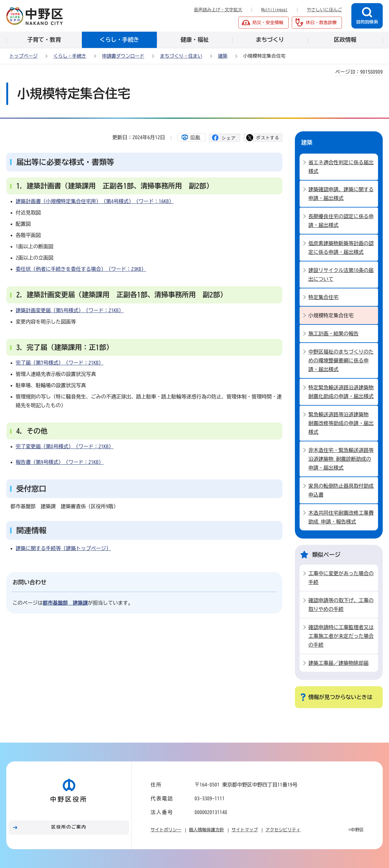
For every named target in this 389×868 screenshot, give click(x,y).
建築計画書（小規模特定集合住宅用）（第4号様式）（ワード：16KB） (95, 201)
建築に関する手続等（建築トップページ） (63, 548)
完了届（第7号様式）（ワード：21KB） (60, 363)
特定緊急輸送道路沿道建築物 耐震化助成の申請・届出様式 (341, 392)
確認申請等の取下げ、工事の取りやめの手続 (341, 605)
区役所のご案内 (69, 827)
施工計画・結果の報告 (333, 334)
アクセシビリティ (283, 830)
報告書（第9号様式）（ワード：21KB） (60, 462)
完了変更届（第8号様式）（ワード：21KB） (65, 446)
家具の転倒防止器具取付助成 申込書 (341, 490)
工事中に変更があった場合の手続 (341, 578)
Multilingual (274, 10)
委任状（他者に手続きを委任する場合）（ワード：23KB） (81, 269)
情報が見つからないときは (340, 697)
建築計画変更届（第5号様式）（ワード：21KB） (70, 310)
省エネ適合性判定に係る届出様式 (341, 167)
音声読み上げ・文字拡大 (218, 10)
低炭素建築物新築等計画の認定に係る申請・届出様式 (341, 248)
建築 (223, 56)
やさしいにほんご (324, 10)
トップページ (24, 56)
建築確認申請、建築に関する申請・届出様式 (341, 194)
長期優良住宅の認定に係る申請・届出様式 (341, 221)
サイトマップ (245, 830)
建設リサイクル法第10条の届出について (341, 275)
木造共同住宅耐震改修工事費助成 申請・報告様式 (341, 517)
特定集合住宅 (323, 297)
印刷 (195, 137)
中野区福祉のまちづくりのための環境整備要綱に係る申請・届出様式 (341, 360)
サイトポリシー (166, 830)
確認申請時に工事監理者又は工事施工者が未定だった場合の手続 (341, 636)
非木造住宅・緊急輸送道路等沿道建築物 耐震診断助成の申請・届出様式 (341, 459)
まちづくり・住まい (181, 56)
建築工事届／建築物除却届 (338, 663)
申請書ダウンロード (123, 56)
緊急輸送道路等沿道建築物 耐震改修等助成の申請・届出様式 (341, 423)
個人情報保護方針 (206, 830)
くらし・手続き (70, 56)
